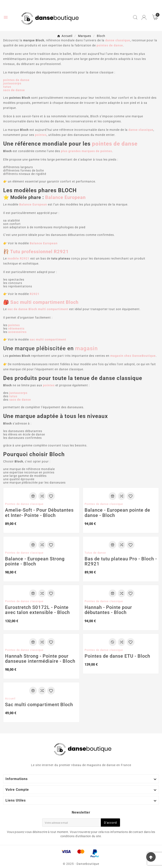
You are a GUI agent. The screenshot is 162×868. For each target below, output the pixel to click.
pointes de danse (16, 80)
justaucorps (12, 83)
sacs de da (17, 400)
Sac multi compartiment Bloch (44, 302)
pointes (14, 325)
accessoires (17, 332)
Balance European (65, 197)
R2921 (35, 294)
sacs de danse (14, 90)
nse (28, 400)
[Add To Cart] (33, 496)
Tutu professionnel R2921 (39, 252)
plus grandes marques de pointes (86, 151)
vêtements (16, 329)
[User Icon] (144, 17)
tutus (7, 87)
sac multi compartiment (48, 339)
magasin (86, 348)
